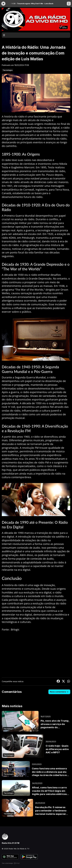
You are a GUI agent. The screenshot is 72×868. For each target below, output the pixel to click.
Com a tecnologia (11, 863)
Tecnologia (8, 70)
